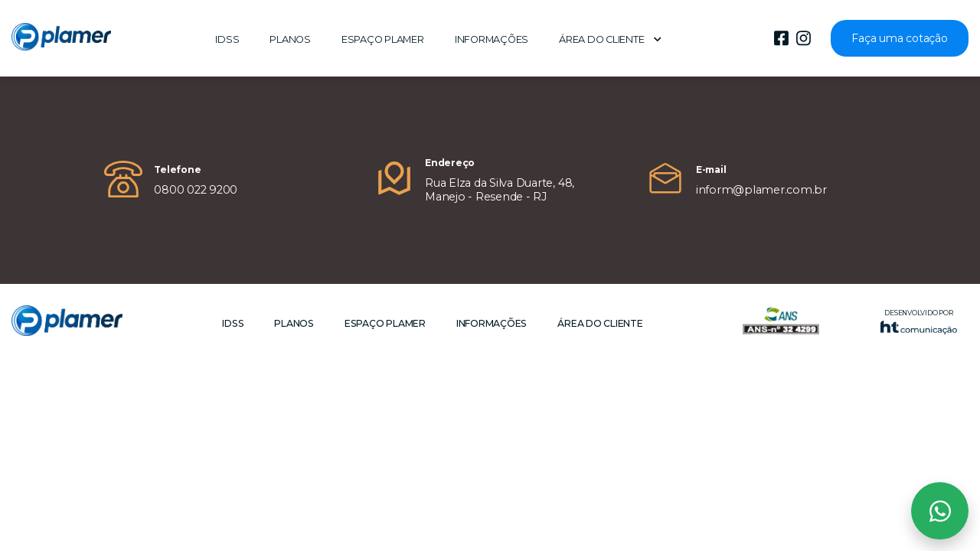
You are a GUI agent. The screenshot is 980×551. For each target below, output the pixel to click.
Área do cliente (610, 39)
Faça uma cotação (899, 38)
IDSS (227, 39)
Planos (290, 39)
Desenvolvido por (919, 322)
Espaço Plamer (383, 39)
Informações (492, 39)
